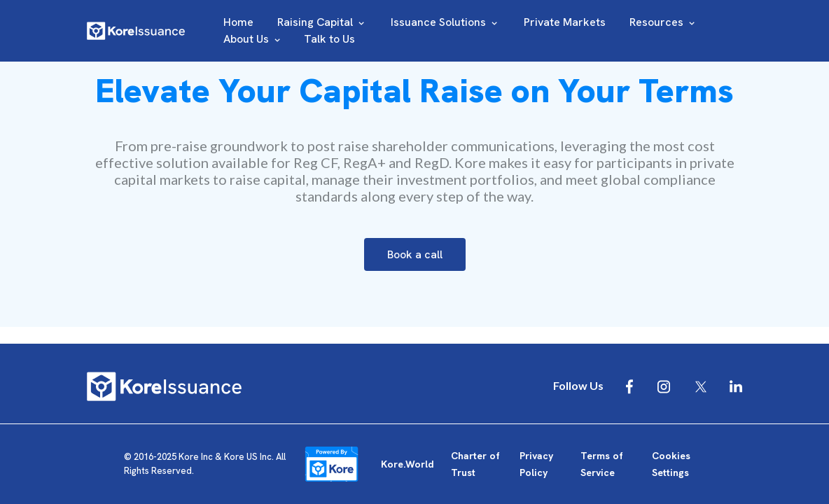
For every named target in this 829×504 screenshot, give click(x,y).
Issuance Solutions (445, 22)
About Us (253, 39)
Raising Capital (322, 22)
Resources (663, 22)
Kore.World (407, 464)
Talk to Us (329, 39)
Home (238, 22)
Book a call (415, 254)
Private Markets (565, 22)
